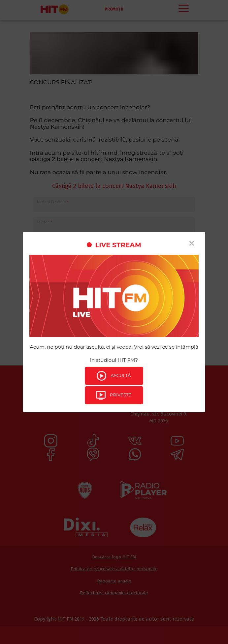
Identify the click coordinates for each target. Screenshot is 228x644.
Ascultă (113, 376)
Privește (113, 396)
